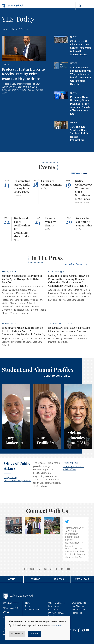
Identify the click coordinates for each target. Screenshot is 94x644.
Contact (35, 579)
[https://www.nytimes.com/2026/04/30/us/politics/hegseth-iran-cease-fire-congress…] (70, 333)
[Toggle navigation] (89, 5)
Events (28, 606)
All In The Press (74, 264)
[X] (39, 569)
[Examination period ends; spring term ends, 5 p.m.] (16, 192)
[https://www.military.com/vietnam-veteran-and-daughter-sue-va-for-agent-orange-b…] (24, 293)
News (28, 603)
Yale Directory (78, 606)
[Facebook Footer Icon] (79, 630)
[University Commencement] (47, 192)
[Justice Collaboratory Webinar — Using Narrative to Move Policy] (78, 192)
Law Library (54, 606)
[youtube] (68, 569)
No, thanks (17, 634)
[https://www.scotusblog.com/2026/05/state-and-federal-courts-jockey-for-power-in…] (70, 286)
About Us (59, 579)
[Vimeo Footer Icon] (83, 630)
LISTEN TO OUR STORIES (57, 376)
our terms (59, 625)
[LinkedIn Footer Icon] (74, 630)
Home (5, 29)
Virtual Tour (82, 579)
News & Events (20, 29)
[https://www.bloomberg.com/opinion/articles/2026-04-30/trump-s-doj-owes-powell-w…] (24, 335)
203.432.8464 (10, 478)
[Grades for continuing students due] (78, 229)
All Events (77, 173)
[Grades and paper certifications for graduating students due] (16, 229)
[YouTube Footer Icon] (88, 630)
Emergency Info (79, 603)
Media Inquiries (70, 463)
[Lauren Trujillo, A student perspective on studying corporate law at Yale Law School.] (47, 416)
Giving (12, 579)
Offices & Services (56, 603)
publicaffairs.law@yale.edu (18, 480)
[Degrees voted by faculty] (47, 229)
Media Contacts (32, 610)
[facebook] (57, 569)
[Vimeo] (62, 569)
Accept (34, 634)
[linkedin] (51, 569)
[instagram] (45, 569)
